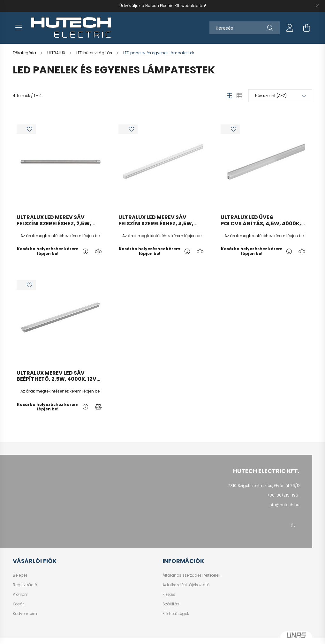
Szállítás (171, 604)
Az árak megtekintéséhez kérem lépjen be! (60, 236)
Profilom (21, 595)
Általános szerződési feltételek (191, 575)
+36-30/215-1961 (283, 495)
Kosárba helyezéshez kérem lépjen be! (48, 251)
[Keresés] (245, 28)
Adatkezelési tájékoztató (186, 585)
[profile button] (290, 28)
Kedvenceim (25, 614)
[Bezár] (317, 6)
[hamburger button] (19, 28)
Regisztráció (25, 585)
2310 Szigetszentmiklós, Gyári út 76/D (264, 486)
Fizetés (169, 595)
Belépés (20, 575)
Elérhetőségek (176, 614)
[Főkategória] (25, 53)
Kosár (18, 604)
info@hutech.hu (284, 505)
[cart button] (306, 28)
